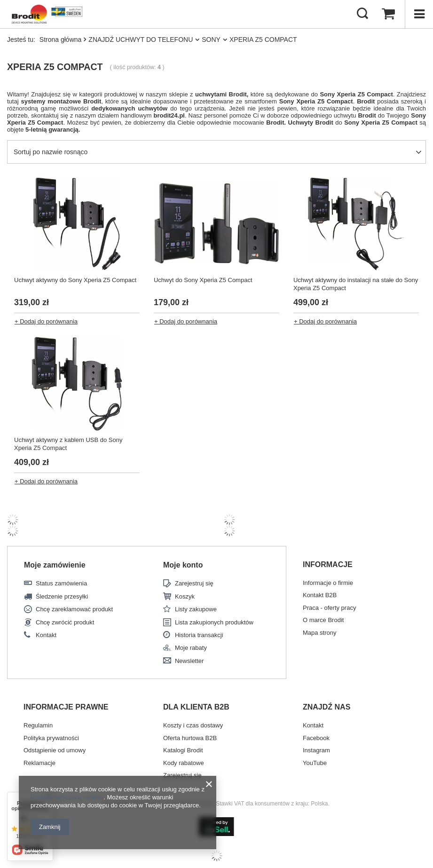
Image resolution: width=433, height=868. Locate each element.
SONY (211, 39)
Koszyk (185, 596)
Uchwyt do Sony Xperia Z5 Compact (203, 280)
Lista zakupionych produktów (214, 622)
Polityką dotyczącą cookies (67, 797)
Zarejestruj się (194, 583)
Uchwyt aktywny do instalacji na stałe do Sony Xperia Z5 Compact (356, 284)
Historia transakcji (199, 635)
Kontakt (46, 635)
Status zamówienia (61, 583)
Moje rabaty (191, 648)
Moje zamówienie (55, 565)
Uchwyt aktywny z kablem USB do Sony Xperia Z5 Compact (68, 444)
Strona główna (61, 39)
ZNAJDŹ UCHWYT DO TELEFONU (141, 39)
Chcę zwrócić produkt (65, 622)
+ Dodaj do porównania (46, 321)
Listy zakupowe (196, 609)
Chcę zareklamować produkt (74, 609)
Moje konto (183, 565)
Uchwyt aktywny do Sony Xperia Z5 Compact (75, 280)
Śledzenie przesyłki (62, 596)
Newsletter (189, 661)
